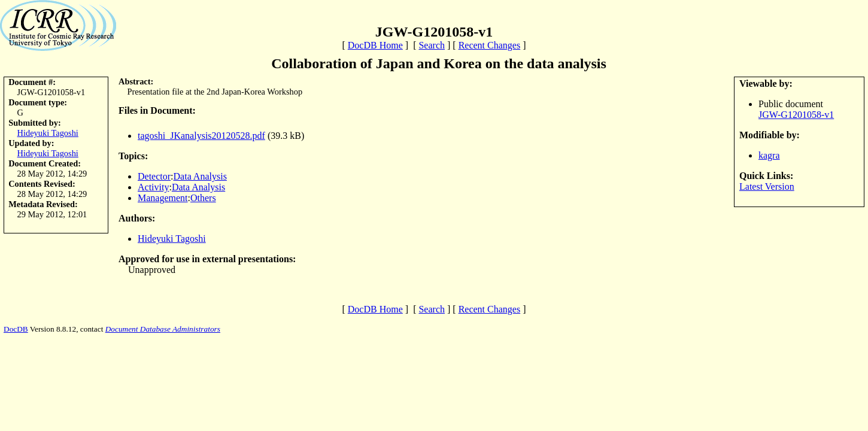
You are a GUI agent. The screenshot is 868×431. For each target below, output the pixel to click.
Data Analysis (200, 176)
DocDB (16, 329)
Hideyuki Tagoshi (48, 133)
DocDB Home (375, 45)
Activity (153, 187)
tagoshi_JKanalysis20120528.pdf (201, 136)
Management (163, 198)
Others (203, 198)
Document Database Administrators (163, 329)
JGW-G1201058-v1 (796, 115)
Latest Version (767, 186)
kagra (769, 155)
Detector (154, 176)
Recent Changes (490, 45)
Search (432, 45)
